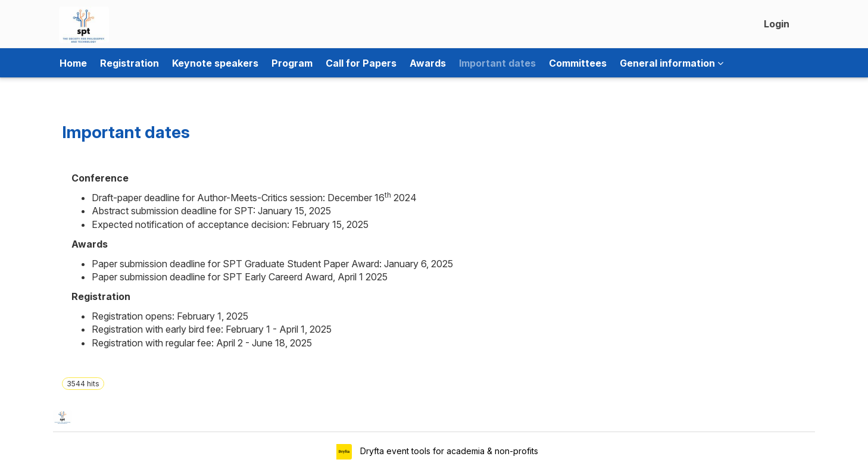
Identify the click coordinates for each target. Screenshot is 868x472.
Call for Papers (361, 63)
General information (672, 63)
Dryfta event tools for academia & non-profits (448, 451)
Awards (428, 63)
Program (292, 63)
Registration (129, 63)
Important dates (497, 63)
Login (777, 24)
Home (73, 63)
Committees (578, 63)
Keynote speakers (215, 63)
